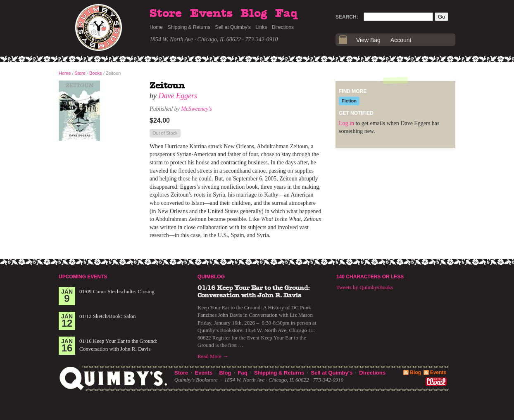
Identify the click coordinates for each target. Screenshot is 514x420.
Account (401, 40)
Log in (346, 123)
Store (166, 14)
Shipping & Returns (189, 27)
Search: (347, 17)
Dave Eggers (178, 96)
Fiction (349, 101)
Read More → (213, 356)
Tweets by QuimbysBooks (365, 287)
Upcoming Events (83, 277)
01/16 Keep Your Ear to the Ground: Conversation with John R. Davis (254, 292)
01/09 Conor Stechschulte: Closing (117, 291)
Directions (283, 27)
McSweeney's (196, 109)
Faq (286, 14)
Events (211, 14)
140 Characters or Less (370, 277)
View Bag (368, 40)
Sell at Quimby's (233, 27)
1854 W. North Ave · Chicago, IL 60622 (195, 39)
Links (261, 27)
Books (96, 73)
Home (156, 27)
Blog (254, 14)
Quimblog (211, 277)
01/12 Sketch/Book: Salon (108, 316)
